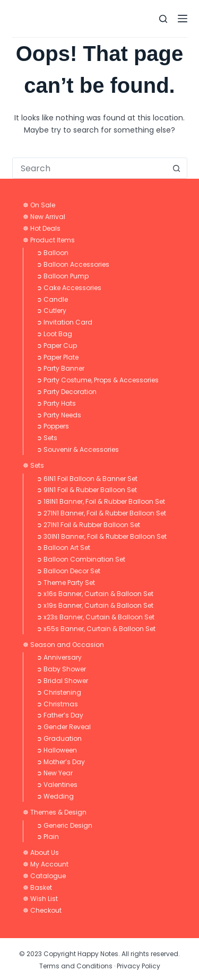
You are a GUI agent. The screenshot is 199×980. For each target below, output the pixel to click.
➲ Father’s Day (60, 715)
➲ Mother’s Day (61, 762)
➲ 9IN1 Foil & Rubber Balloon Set (87, 490)
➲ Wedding (55, 796)
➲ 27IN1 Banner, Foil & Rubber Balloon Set (101, 513)
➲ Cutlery (51, 310)
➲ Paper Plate (58, 357)
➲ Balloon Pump (63, 276)
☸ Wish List (40, 899)
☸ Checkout (42, 910)
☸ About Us (41, 852)
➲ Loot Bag (54, 334)
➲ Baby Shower (61, 669)
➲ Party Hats (56, 403)
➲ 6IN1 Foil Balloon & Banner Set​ (87, 479)
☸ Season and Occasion (63, 645)
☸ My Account (46, 864)
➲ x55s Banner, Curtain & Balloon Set (96, 629)
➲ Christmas (57, 704)
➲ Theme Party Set (66, 583)
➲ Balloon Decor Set (68, 571)
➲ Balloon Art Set (63, 548)
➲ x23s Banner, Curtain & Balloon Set (96, 617)
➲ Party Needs (59, 415)
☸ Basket (37, 887)
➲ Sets (47, 438)
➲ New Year (55, 773)
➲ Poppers (53, 426)
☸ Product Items (49, 240)
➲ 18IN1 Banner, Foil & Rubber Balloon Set (101, 501)
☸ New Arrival (44, 217)
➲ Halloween (57, 750)
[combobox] (90, 168)
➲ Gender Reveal (64, 727)
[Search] (163, 19)
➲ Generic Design (64, 825)
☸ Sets (33, 465)
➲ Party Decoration (67, 392)
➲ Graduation (59, 738)
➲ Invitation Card (64, 322)
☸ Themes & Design (55, 812)
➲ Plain (48, 837)
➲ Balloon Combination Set (81, 559)
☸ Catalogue (44, 876)
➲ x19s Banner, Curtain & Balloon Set (95, 605)
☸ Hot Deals (42, 228)
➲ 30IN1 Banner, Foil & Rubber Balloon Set (102, 536)
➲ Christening (59, 692)
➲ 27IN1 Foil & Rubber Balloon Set (88, 525)
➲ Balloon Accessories (73, 264)
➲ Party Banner (60, 368)
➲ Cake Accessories (69, 288)
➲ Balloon (53, 253)
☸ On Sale (39, 205)
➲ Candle (52, 299)
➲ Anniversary (59, 657)
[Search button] (177, 168)
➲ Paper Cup (57, 345)
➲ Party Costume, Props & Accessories (98, 380)
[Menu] (183, 19)
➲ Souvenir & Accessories (78, 449)
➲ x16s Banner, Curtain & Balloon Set (95, 594)
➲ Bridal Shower (62, 681)
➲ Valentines (57, 785)
